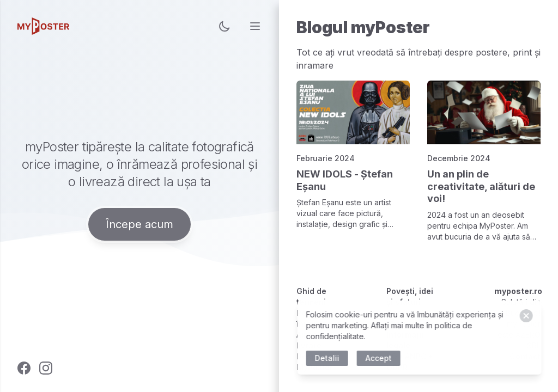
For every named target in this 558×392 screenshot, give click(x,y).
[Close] (527, 316)
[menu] (255, 26)
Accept (380, 358)
